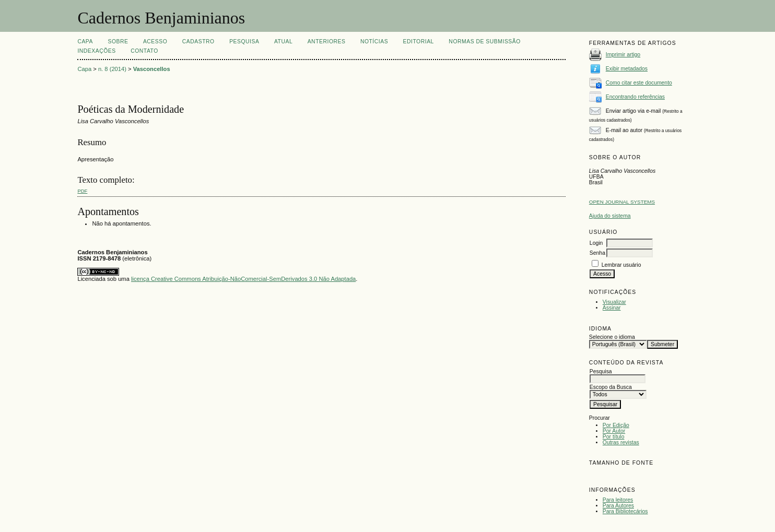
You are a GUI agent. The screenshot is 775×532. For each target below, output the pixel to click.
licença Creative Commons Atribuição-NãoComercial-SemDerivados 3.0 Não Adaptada (243, 279)
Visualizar (614, 302)
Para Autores (618, 506)
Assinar (612, 308)
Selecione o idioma (612, 337)
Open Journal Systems (622, 202)
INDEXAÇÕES (96, 51)
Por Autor (614, 431)
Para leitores (618, 500)
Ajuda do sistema (610, 216)
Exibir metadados (627, 69)
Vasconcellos (152, 69)
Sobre (118, 42)
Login (596, 243)
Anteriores (327, 42)
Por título (614, 437)
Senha (597, 253)
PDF (82, 191)
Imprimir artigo (623, 55)
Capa (85, 42)
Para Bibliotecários (625, 511)
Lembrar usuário (621, 265)
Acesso (155, 42)
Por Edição (616, 425)
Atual (283, 42)
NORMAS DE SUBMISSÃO (484, 42)
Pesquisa (244, 42)
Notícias (374, 42)
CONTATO (144, 51)
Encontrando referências (635, 97)
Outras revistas (621, 442)
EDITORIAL (419, 42)
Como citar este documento (639, 83)
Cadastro (198, 42)
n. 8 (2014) (112, 69)
